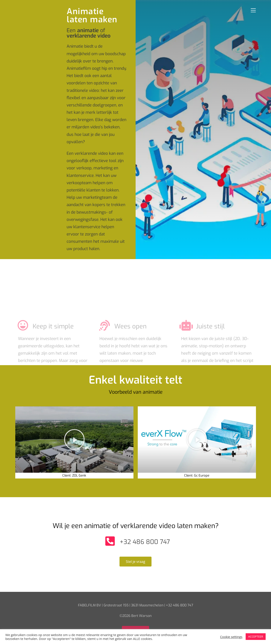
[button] (74, 439)
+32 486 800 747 (145, 542)
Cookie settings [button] (231, 637)
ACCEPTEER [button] (256, 636)
